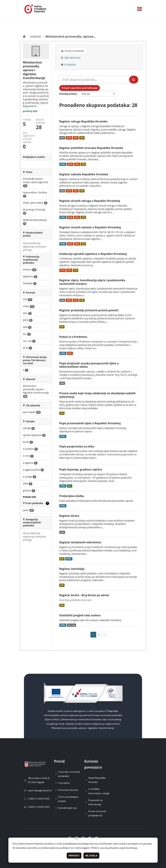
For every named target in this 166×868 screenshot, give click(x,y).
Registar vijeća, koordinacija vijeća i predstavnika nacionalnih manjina (92, 282)
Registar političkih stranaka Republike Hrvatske (91, 148)
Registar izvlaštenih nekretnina (80, 542)
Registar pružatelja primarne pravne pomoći (89, 310)
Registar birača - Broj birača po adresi (84, 595)
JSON (69, 138)
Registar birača (69, 516)
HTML (63, 164)
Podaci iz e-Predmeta (73, 337)
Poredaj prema (68, 94)
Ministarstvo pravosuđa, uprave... (71, 36)
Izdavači (35, 36)
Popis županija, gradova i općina (81, 469)
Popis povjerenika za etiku (77, 446)
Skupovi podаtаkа (73, 51)
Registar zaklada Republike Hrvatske (84, 174)
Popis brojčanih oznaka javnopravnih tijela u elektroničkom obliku (89, 365)
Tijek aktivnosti (71, 58)
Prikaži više (30, 497)
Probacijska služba (72, 496)
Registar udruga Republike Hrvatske (83, 121)
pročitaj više (30, 111)
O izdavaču (69, 65)
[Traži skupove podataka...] (94, 80)
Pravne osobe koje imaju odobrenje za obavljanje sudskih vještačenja (97, 395)
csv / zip (71, 625)
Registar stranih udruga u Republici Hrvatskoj (90, 201)
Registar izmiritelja (72, 569)
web (62, 138)
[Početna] (24, 36)
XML (76, 138)
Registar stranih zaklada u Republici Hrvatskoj (90, 227)
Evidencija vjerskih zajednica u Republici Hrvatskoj (93, 254)
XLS (70, 486)
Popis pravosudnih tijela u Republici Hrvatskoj (90, 423)
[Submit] (134, 80)
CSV (82, 138)
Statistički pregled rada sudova (80, 615)
